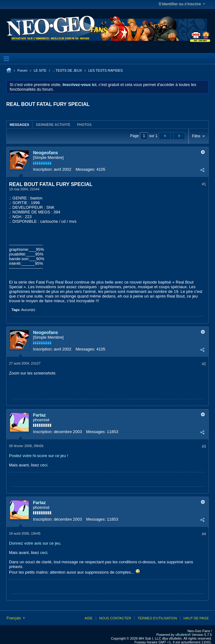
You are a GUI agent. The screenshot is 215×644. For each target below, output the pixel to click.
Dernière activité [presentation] (53, 125)
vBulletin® (183, 635)
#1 (204, 184)
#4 (204, 534)
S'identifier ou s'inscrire (182, 4)
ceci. (44, 465)
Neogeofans (46, 153)
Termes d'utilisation (157, 618)
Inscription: (43, 169)
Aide (89, 618)
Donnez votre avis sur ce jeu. (35, 543)
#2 (204, 364)
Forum (22, 70)
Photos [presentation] (84, 125)
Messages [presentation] (19, 125)
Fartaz (39, 415)
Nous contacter (115, 618)
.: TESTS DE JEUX (67, 70)
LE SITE (40, 70)
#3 (204, 446)
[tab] (19, 124)
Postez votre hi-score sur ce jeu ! (39, 456)
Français (16, 618)
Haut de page (196, 618)
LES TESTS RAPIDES (105, 70)
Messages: (85, 169)
